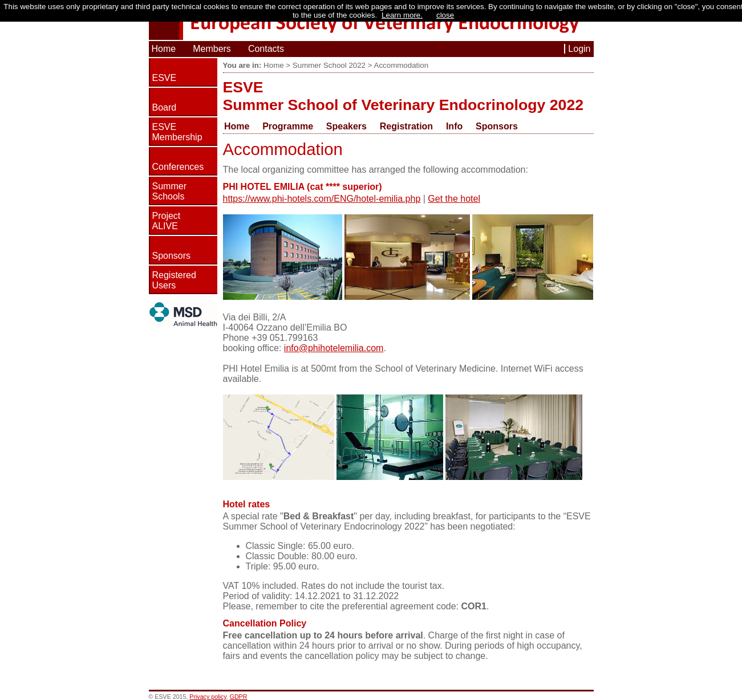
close (445, 15)
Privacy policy (208, 697)
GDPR (239, 697)
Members (212, 49)
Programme (288, 126)
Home (164, 49)
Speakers (346, 126)
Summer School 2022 (329, 65)
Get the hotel (454, 199)
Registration (406, 126)
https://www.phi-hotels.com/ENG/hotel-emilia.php (322, 199)
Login (579, 49)
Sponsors (497, 126)
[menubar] (376, 127)
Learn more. (402, 15)
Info (454, 126)
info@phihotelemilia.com (334, 348)
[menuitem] (242, 127)
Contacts (266, 49)
